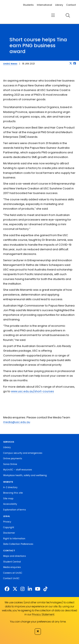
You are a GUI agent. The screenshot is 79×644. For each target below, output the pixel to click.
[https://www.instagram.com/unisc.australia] (23, 589)
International (44, 5)
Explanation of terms (15, 510)
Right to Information (14, 539)
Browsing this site (13, 493)
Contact (71, 5)
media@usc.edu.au (17, 422)
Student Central (12, 562)
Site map (8, 499)
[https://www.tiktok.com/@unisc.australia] (46, 589)
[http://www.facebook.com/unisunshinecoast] (7, 589)
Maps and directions (15, 556)
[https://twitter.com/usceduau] (15, 589)
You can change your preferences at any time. (38, 622)
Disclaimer (9, 533)
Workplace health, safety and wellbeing (25, 475)
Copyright (9, 527)
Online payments (13, 459)
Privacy (7, 522)
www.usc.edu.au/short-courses (32, 391)
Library (59, 5)
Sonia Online (10, 464)
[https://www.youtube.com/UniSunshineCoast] (38, 589)
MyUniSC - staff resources (18, 470)
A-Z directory (10, 487)
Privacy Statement (43, 614)
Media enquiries (12, 567)
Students (28, 5)
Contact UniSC (11, 578)
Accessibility (10, 504)
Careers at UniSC (13, 573)
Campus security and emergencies (23, 453)
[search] (68, 15)
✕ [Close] (38, 631)
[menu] (53, 15)
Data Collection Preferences (18, 544)
